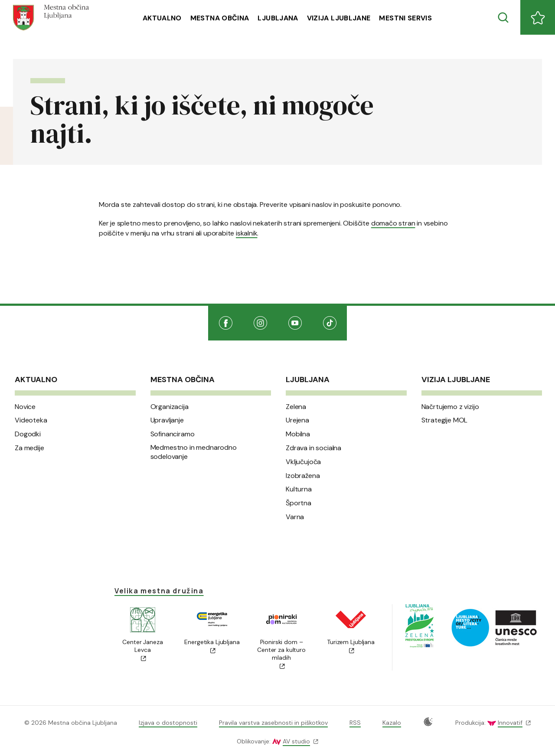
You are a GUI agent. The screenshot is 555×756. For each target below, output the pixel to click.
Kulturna (299, 489)
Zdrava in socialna (313, 448)
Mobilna (298, 434)
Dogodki (28, 434)
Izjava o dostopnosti (168, 723)
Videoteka (31, 420)
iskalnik (246, 233)
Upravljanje (167, 420)
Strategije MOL (445, 420)
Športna (299, 503)
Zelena (296, 407)
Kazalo (392, 723)
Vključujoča (303, 462)
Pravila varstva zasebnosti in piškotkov (273, 723)
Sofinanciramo (173, 434)
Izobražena (303, 476)
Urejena (297, 420)
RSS (355, 723)
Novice (25, 407)
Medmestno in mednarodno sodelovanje (194, 452)
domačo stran (393, 223)
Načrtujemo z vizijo (450, 407)
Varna (295, 517)
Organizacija (170, 407)
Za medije (29, 448)
